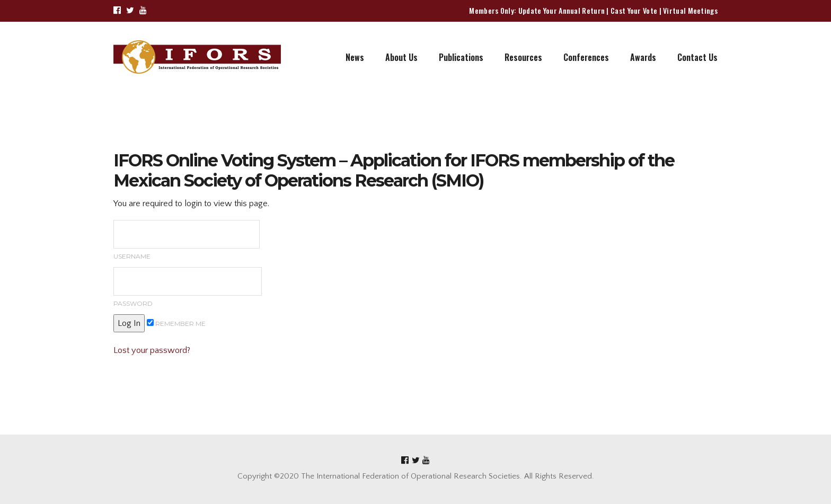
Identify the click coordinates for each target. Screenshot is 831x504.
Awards (643, 57)
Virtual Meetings (690, 10)
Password (188, 287)
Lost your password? (152, 350)
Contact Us (697, 57)
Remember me (176, 323)
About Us (401, 57)
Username (187, 240)
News (355, 57)
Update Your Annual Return (562, 10)
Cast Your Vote (634, 10)
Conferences (586, 57)
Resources (523, 57)
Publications (461, 57)
